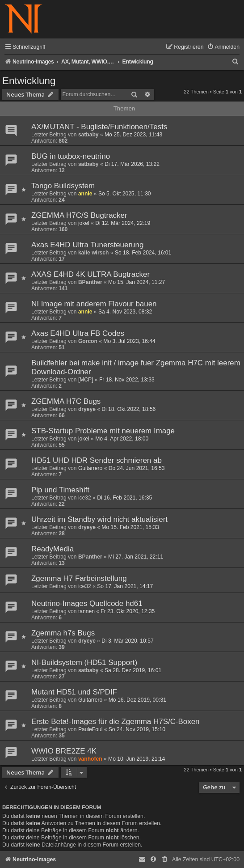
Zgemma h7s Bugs (63, 633)
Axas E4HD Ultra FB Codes (78, 333)
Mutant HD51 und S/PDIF (74, 692)
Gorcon (88, 341)
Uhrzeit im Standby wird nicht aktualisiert (99, 519)
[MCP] (86, 380)
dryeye (87, 409)
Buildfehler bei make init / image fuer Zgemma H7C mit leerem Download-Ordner (136, 367)
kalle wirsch (94, 253)
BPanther (90, 282)
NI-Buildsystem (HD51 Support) (84, 663)
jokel (84, 223)
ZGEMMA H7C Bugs (66, 401)
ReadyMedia (53, 549)
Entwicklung (29, 81)
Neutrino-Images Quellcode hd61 (87, 603)
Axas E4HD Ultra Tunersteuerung (87, 245)
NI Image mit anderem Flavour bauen (94, 304)
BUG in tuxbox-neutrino (71, 156)
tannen (86, 611)
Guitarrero (90, 468)
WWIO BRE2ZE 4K (64, 751)
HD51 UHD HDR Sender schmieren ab (97, 460)
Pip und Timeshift (60, 490)
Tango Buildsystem (63, 186)
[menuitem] (223, 47)
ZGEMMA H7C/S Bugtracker (79, 215)
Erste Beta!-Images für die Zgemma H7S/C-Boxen (116, 722)
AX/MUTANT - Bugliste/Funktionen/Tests (99, 127)
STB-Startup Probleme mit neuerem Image (103, 431)
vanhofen (90, 759)
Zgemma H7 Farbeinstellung (79, 578)
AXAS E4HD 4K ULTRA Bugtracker (90, 274)
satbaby (88, 135)
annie (85, 194)
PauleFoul (90, 729)
